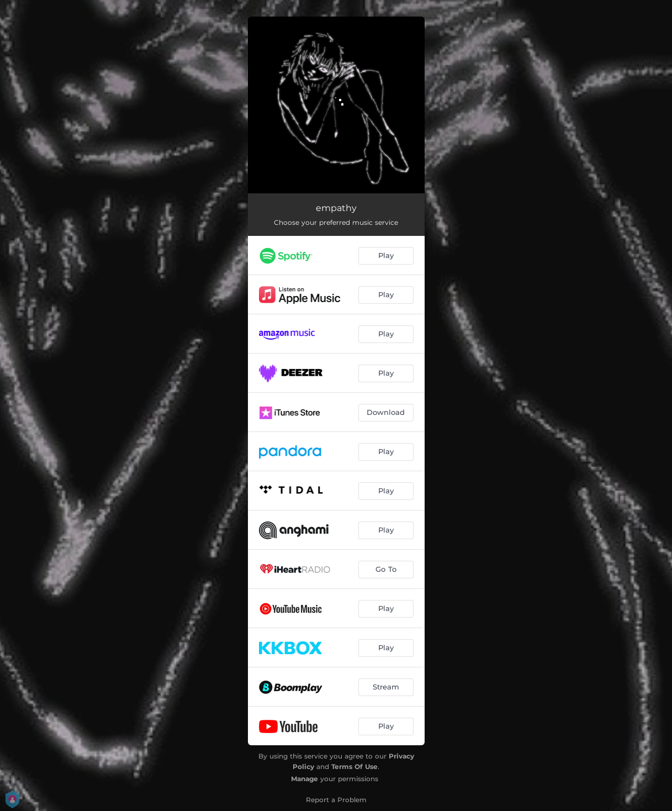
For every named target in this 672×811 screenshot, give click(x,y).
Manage (305, 779)
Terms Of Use (354, 767)
